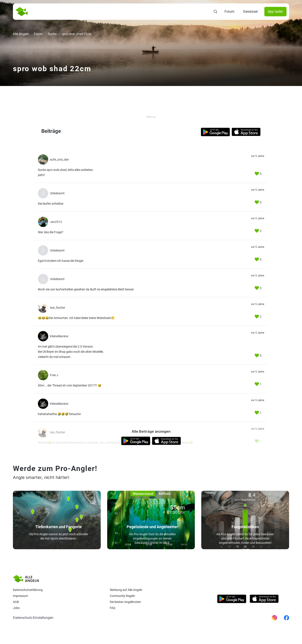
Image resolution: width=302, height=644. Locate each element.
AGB (16, 602)
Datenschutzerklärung (28, 590)
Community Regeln (122, 596)
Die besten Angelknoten (125, 602)
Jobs (16, 608)
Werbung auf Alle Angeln (126, 590)
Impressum (20, 596)
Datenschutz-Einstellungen (33, 618)
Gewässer (250, 11)
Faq (113, 608)
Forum (229, 11)
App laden (275, 11)
